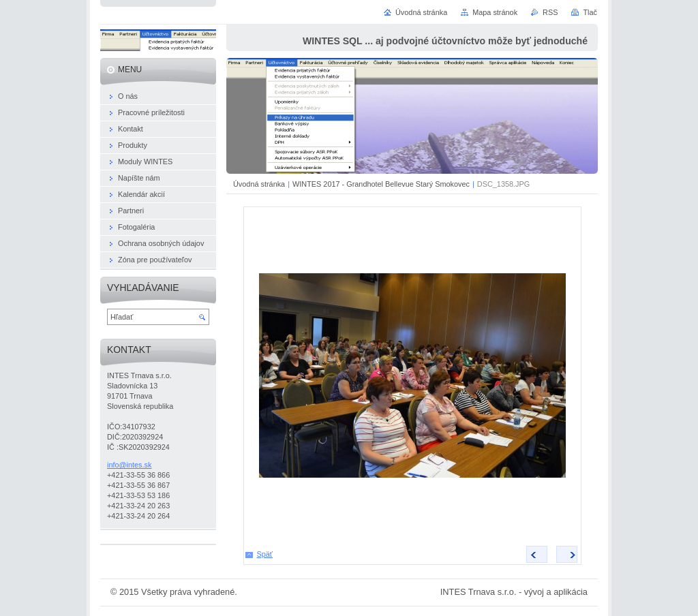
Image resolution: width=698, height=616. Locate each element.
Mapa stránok (495, 12)
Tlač (590, 12)
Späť (265, 554)
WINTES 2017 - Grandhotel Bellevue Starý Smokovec (381, 184)
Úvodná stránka (259, 184)
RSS (550, 12)
